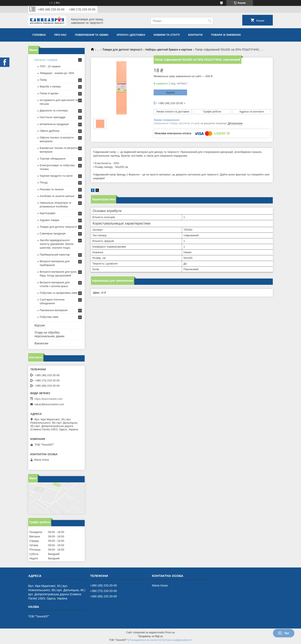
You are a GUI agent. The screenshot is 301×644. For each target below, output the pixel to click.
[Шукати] (210, 21)
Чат (284, 633)
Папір (43, 80)
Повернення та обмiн (92, 35)
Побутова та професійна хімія (59, 293)
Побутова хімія (49, 317)
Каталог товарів (46, 60)
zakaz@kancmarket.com (49, 404)
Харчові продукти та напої (56, 176)
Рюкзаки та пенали (52, 189)
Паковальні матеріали (54, 310)
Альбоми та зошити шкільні (57, 196)
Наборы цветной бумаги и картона (169, 50)
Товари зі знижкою (226, 35)
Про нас (60, 35)
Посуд (44, 182)
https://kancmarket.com (48, 399)
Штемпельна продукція (54, 124)
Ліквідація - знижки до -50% (57, 73)
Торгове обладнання (53, 159)
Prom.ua (170, 632)
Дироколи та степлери (54, 111)
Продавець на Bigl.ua (150, 636)
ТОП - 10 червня (50, 66)
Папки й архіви (49, 93)
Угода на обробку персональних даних (50, 334)
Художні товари (49, 220)
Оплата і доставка (131, 35)
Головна (39, 35)
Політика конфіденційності (177, 640)
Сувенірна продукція (53, 233)
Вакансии (41, 343)
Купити (170, 93)
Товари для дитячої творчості (122, 50)
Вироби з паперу (50, 86)
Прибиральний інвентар (55, 255)
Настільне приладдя (53, 117)
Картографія (48, 213)
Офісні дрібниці (50, 131)
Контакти (195, 35)
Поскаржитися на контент (144, 640)
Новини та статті (167, 35)
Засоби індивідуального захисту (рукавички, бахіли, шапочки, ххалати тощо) (57, 244)
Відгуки (40, 325)
